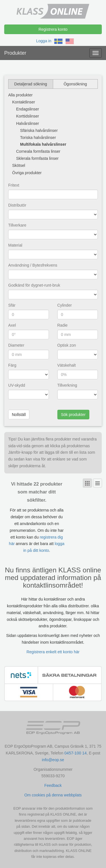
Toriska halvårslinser (38, 138)
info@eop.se (53, 760)
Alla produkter (20, 95)
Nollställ (19, 415)
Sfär (12, 305)
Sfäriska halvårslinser (39, 130)
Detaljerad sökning (31, 84)
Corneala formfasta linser (38, 151)
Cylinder (65, 305)
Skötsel (19, 165)
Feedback (53, 785)
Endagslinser (28, 109)
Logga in (44, 41)
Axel (12, 325)
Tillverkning (67, 385)
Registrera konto (53, 29)
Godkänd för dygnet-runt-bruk (34, 285)
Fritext (14, 185)
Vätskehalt (67, 365)
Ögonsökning (75, 84)
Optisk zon (67, 345)
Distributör (17, 205)
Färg (12, 365)
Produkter (15, 53)
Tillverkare (17, 225)
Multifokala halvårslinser (43, 144)
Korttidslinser (28, 116)
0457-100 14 (76, 753)
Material (15, 245)
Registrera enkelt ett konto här (53, 652)
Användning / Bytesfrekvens (33, 265)
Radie (63, 325)
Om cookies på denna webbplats (53, 795)
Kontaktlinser (24, 102)
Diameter (16, 345)
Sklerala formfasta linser (37, 158)
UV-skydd (17, 385)
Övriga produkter (27, 173)
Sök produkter (73, 415)
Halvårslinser (28, 123)
